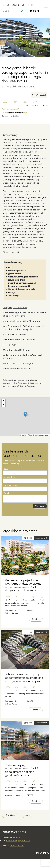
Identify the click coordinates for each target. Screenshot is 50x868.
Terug (28, 815)
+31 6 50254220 (17, 846)
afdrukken (10, 815)
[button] (46, 5)
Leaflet (23, 435)
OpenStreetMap (35, 435)
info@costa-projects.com (18, 841)
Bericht (7, 493)
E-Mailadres (9, 477)
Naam (6, 469)
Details (36, 619)
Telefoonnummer (12, 485)
